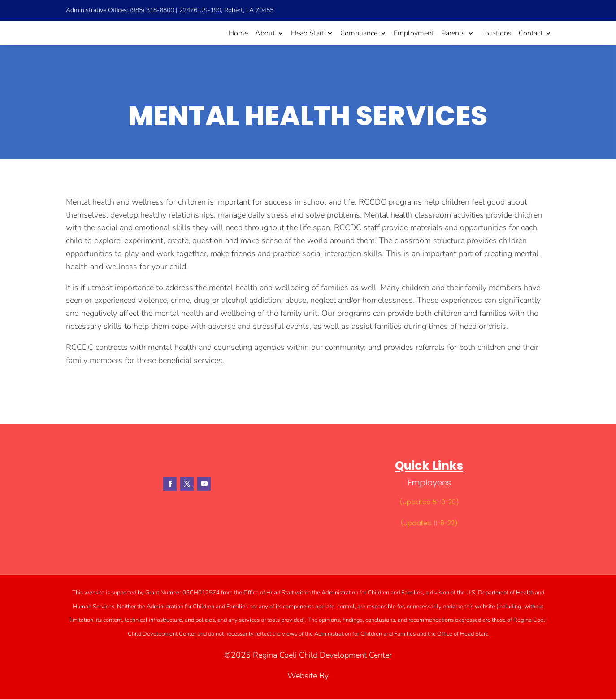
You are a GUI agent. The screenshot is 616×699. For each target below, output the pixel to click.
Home (238, 33)
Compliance (359, 33)
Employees (429, 483)
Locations (496, 33)
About (265, 33)
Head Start (308, 33)
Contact (531, 33)
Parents (453, 33)
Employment (414, 33)
